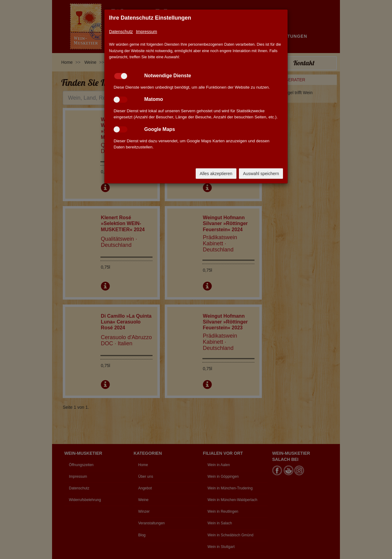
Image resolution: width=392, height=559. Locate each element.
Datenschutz (121, 32)
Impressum (147, 32)
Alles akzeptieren (216, 174)
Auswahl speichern (261, 174)
